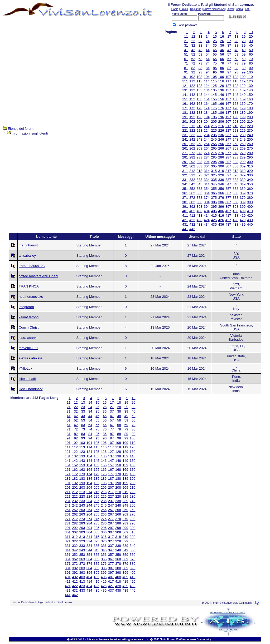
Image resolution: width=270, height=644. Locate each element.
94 (208, 72)
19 (244, 36)
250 (250, 139)
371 (185, 198)
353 (200, 189)
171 (185, 108)
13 (200, 36)
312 (192, 171)
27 (229, 41)
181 (185, 113)
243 (200, 139)
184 (207, 113)
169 (243, 104)
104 (207, 77)
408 (235, 211)
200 (250, 117)
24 (208, 41)
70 (251, 59)
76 (222, 63)
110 (250, 77)
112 (192, 81)
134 (207, 90)
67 (229, 59)
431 (185, 224)
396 (221, 207)
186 (221, 113)
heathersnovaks (31, 297)
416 (221, 216)
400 (250, 207)
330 (250, 175)
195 (214, 117)
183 (200, 113)
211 (185, 126)
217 (228, 126)
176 (221, 108)
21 (186, 41)
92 (193, 72)
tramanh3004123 (32, 266)
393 (200, 207)
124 (207, 86)
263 (200, 148)
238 (235, 135)
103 (200, 77)
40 (251, 45)
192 (192, 117)
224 (207, 130)
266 (221, 148)
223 (200, 130)
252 (192, 144)
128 (235, 86)
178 (235, 108)
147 (228, 95)
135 (214, 90)
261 (185, 148)
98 (236, 72)
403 (200, 211)
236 (221, 135)
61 (186, 59)
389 (243, 202)
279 (243, 153)
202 (192, 122)
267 (228, 148)
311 (185, 171)
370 (250, 193)
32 (193, 45)
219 (243, 126)
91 (186, 72)
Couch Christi (29, 327)
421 (185, 220)
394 (207, 207)
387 (228, 202)
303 (200, 166)
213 (200, 126)
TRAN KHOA (29, 286)
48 (236, 50)
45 (215, 50)
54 (208, 54)
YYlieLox (25, 368)
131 (185, 90)
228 (235, 130)
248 (235, 139)
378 (235, 198)
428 (235, 220)
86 (222, 68)
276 (221, 153)
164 (207, 104)
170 (250, 104)
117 (228, 81)
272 (192, 153)
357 (228, 189)
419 (243, 216)
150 (250, 95)
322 (192, 175)
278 (235, 153)
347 (228, 184)
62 (193, 59)
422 (192, 220)
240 (250, 135)
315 (214, 171)
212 (192, 126)
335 (214, 180)
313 (200, 171)
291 (185, 162)
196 (221, 117)
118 (235, 81)
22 (193, 41)
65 (215, 59)
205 (214, 122)
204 (207, 122)
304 (207, 166)
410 (250, 211)
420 (250, 216)
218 (235, 126)
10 (251, 32)
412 (192, 216)
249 (243, 139)
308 (235, 166)
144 (207, 95)
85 (215, 68)
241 (185, 139)
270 (250, 148)
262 (192, 148)
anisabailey (27, 256)
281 (185, 157)
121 (185, 86)
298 (235, 162)
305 (214, 166)
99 (244, 72)
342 (192, 184)
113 (200, 81)
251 (185, 144)
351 (185, 189)
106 (221, 77)
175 (214, 108)
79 (244, 63)
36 (222, 45)
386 (221, 202)
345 (214, 184)
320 (250, 171)
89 (244, 68)
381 (185, 202)
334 (207, 180)
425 (214, 220)
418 (235, 216)
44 (208, 50)
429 (243, 220)
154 (207, 99)
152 (192, 99)
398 (235, 207)
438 (235, 224)
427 (228, 220)
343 (200, 184)
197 (228, 117)
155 (214, 99)
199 (243, 117)
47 (229, 50)
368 (235, 193)
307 (228, 166)
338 (235, 180)
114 (207, 81)
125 (214, 86)
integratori (26, 307)
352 (192, 189)
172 (192, 108)
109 (243, 77)
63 (200, 59)
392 (192, 207)
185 (214, 113)
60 (251, 54)
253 (200, 144)
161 (185, 104)
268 (235, 148)
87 (229, 68)
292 (192, 162)
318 (235, 171)
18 (236, 36)
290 (250, 157)
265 (214, 148)
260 (250, 144)
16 (222, 36)
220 (250, 126)
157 (228, 99)
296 (221, 162)
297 (228, 162)
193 (200, 117)
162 (192, 104)
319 (243, 171)
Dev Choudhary (31, 389)
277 (228, 153)
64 (208, 59)
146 (221, 95)
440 (250, 224)
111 (185, 81)
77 (229, 63)
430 (250, 220)
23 (200, 41)
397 (228, 207)
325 (214, 175)
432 (192, 224)
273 (200, 153)
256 (221, 144)
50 (251, 50)
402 (192, 211)
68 (236, 59)
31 (186, 45)
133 (200, 90)
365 (214, 193)
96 (222, 72)
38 (236, 45)
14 (208, 36)
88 (236, 68)
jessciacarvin (28, 338)
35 (215, 45)
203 (200, 122)
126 (221, 86)
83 (200, 68)
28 (236, 41)
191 (185, 117)
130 (250, 86)
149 (243, 95)
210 (250, 122)
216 (221, 126)
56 (222, 54)
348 (235, 184)
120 (250, 81)
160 (250, 99)
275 (214, 153)
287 (228, 157)
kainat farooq (29, 317)
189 (243, 113)
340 (250, 180)
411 (185, 216)
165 (214, 104)
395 (214, 207)
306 (221, 166)
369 (243, 193)
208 (235, 122)
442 (192, 229)
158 (235, 99)
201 (185, 122)
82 (193, 68)
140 (250, 90)
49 (244, 50)
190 (250, 113)
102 (192, 77)
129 (243, 86)
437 (228, 224)
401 (185, 211)
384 (207, 202)
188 (235, 113)
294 (207, 162)
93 (200, 72)
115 (214, 81)
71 (186, 63)
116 (221, 81)
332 (192, 180)
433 (200, 224)
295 (214, 162)
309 (243, 166)
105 (214, 77)
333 (200, 180)
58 (236, 54)
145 (214, 95)
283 (200, 157)
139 (243, 90)
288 (235, 157)
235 (214, 135)
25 (215, 41)
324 (207, 175)
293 (200, 162)
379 (243, 198)
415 (214, 216)
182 (192, 113)
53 (200, 54)
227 (228, 130)
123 (200, 86)
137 (228, 90)
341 (185, 184)
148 (235, 95)
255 (214, 144)
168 (235, 104)
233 (200, 135)
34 (208, 45)
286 (221, 157)
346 (221, 184)
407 (228, 211)
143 (200, 95)
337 (228, 180)
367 (228, 193)
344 (207, 184)
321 (185, 175)
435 (214, 224)
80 (251, 63)
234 (207, 135)
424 (207, 220)
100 (250, 72)
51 (186, 54)
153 (200, 99)
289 (243, 157)
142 (192, 95)
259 (243, 144)
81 (186, 68)
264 (207, 148)
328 (235, 175)
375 (214, 198)
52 (193, 54)
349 (243, 184)
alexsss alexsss (31, 358)
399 (243, 207)
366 (221, 193)
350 (250, 184)
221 (185, 130)
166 (221, 104)
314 (207, 171)
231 (185, 135)
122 (192, 86)
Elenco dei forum (21, 129)
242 (192, 139)
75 (215, 63)
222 (192, 130)
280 (250, 153)
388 (235, 202)
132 (192, 90)
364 (207, 193)
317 (228, 171)
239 (243, 135)
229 (243, 130)
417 (228, 216)
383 (200, 202)
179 (243, 108)
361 (185, 193)
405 (214, 211)
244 (207, 139)
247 (228, 139)
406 (221, 211)
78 (236, 63)
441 (185, 229)
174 (207, 108)
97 (229, 72)
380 (250, 198)
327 (228, 175)
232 (192, 135)
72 (193, 63)
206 (221, 122)
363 (200, 193)
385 (214, 202)
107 (228, 77)
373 (200, 198)
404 (207, 211)
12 (193, 36)
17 (229, 36)
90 (251, 68)
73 (200, 63)
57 (229, 54)
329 (243, 175)
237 (228, 135)
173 (200, 108)
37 (229, 45)
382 (192, 202)
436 (221, 224)
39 (244, 45)
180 (250, 108)
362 (192, 193)
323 (200, 175)
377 (228, 198)
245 (214, 139)
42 (193, 50)
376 (221, 198)
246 (221, 139)
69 (244, 59)
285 (214, 157)
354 (207, 189)
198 (235, 117)
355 (214, 189)
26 (222, 41)
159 (243, 99)
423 (200, 220)
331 (185, 180)
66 (222, 59)
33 (200, 45)
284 (207, 157)
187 (228, 113)
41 (186, 50)
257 (228, 144)
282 (192, 157)
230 (250, 130)
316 (221, 171)
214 (207, 126)
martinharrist (28, 245)
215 (214, 126)
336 (221, 180)
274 (207, 153)
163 (200, 104)
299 (243, 162)
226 (221, 130)
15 (215, 36)
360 (250, 189)
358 (235, 189)
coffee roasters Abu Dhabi (38, 276)
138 (235, 90)
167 (228, 104)
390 (250, 202)
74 (208, 63)
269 (243, 148)
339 (243, 180)
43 (200, 50)
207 (228, 122)
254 (207, 144)
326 (221, 175)
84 (208, 68)
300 (250, 162)
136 (221, 90)
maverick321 (28, 348)
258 (235, 144)
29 (244, 41)
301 (185, 166)
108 (235, 77)
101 (185, 77)
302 (192, 166)
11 (186, 36)
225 (214, 130)
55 (215, 54)
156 (221, 99)
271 (185, 153)
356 (221, 189)
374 (207, 198)
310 (250, 166)
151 (185, 99)
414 (207, 216)
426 (221, 220)
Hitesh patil (27, 379)
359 (243, 189)
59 (244, 54)
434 (207, 224)
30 (251, 41)
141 (185, 95)
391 (185, 207)
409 (243, 211)
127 (228, 86)
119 (243, 81)
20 (251, 36)
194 (207, 117)
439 (243, 224)
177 (228, 108)
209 (243, 122)
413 (200, 216)
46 (222, 50)
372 (192, 198)
